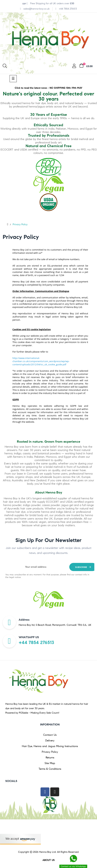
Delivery (50, 741)
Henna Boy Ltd (47, 852)
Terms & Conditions (50, 769)
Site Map (50, 763)
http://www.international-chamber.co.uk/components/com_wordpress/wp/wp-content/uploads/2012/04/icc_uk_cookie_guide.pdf (41, 361)
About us (49, 860)
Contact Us (50, 735)
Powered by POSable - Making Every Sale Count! (32, 713)
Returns (50, 758)
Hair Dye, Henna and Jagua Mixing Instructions (50, 746)
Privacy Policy (50, 752)
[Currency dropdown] (25, 4)
